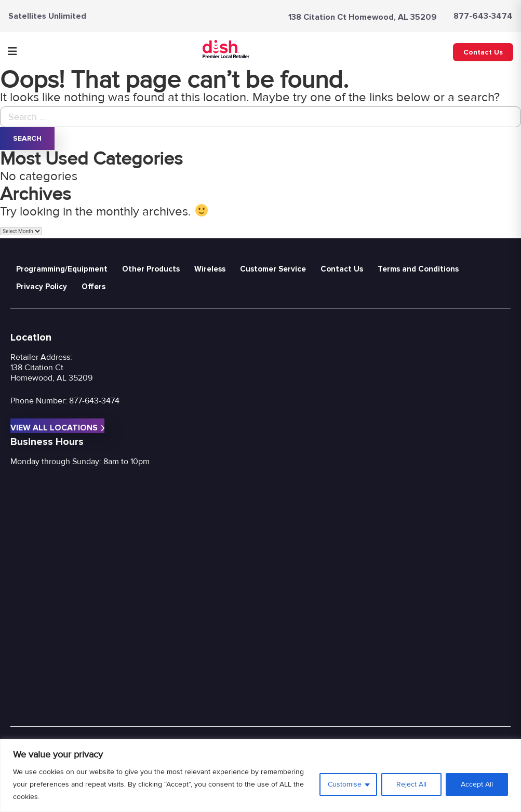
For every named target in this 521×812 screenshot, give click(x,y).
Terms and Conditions (418, 269)
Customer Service (273, 269)
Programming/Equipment (62, 269)
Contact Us (483, 52)
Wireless (210, 269)
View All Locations (57, 428)
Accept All (477, 784)
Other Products (151, 269)
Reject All (411, 784)
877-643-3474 (483, 16)
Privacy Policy (42, 287)
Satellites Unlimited (47, 16)
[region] (260, 775)
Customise (345, 784)
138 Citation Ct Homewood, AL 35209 (363, 17)
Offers (93, 287)
